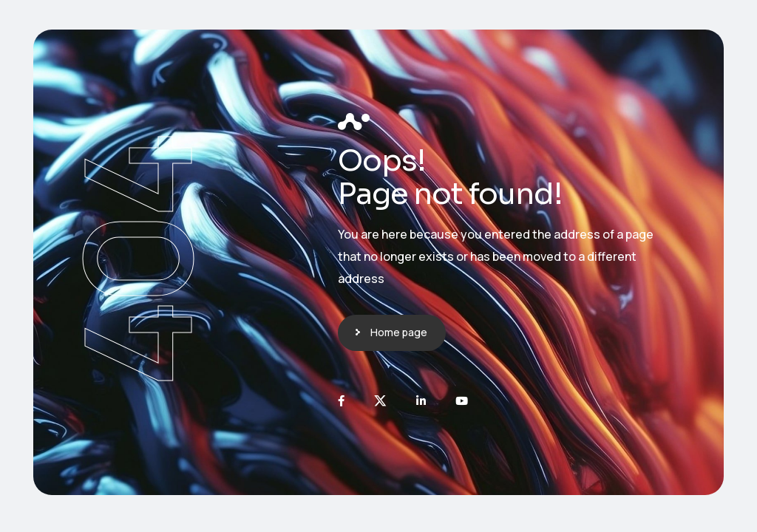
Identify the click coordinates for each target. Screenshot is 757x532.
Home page (399, 332)
